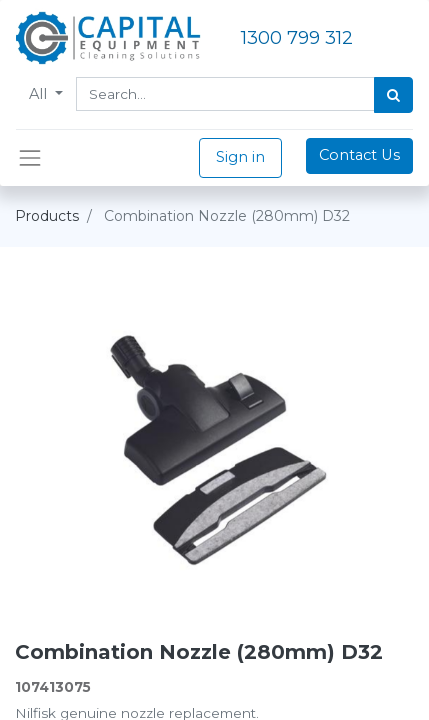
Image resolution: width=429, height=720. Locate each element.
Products (47, 216)
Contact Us (359, 155)
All (40, 94)
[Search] (393, 95)
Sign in (240, 157)
